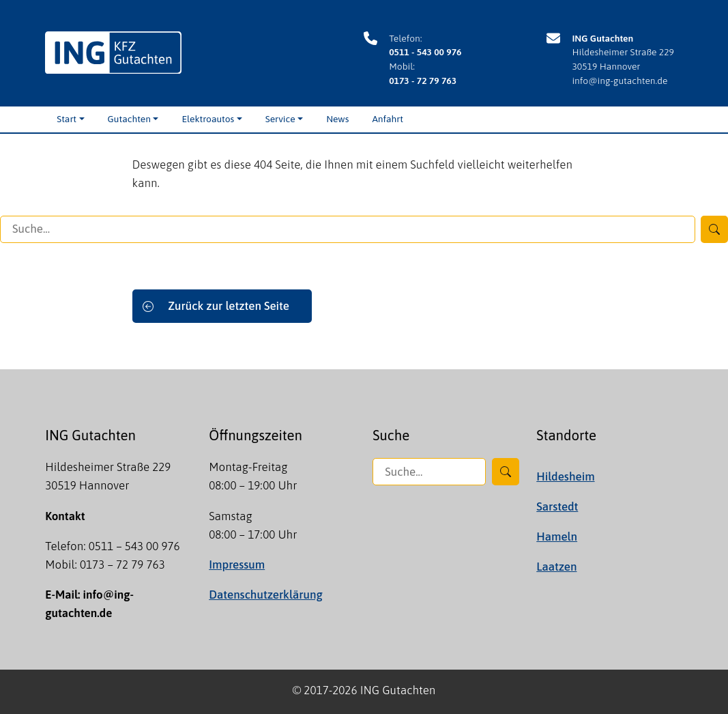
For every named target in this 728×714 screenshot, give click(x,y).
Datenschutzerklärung (265, 595)
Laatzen (556, 567)
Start (67, 119)
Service (280, 119)
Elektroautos (208, 119)
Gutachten (129, 119)
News (337, 119)
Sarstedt (557, 506)
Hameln (557, 537)
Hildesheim (565, 476)
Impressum (237, 565)
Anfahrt (388, 119)
